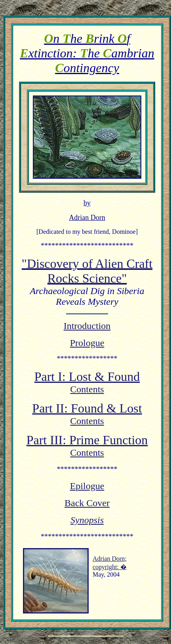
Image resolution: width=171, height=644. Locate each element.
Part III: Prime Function (87, 441)
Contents (87, 390)
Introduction (87, 327)
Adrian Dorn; (110, 560)
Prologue (87, 344)
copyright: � (110, 568)
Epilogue (87, 487)
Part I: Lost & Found (87, 378)
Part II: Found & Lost (87, 409)
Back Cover (87, 504)
